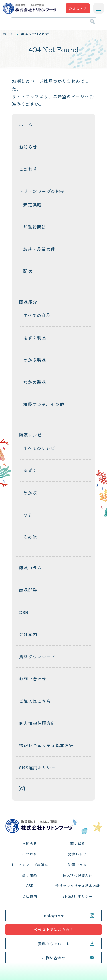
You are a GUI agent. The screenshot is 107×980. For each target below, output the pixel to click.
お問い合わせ (33, 679)
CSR (24, 612)
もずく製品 (35, 338)
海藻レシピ (30, 435)
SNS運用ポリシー (37, 767)
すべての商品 (37, 315)
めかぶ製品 (35, 360)
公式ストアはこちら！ (54, 929)
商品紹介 (28, 302)
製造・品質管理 (39, 249)
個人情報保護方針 (37, 723)
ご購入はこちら (35, 701)
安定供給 (32, 204)
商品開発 (28, 590)
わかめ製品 (35, 382)
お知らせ (28, 147)
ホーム (8, 34)
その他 (30, 537)
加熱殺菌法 (35, 227)
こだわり (28, 169)
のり (28, 515)
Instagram (53, 915)
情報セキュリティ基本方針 (46, 745)
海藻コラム (30, 568)
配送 (28, 271)
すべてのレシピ (39, 448)
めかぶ (30, 493)
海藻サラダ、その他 (44, 404)
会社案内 (28, 634)
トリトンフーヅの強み (42, 191)
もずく (30, 470)
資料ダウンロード (37, 656)
